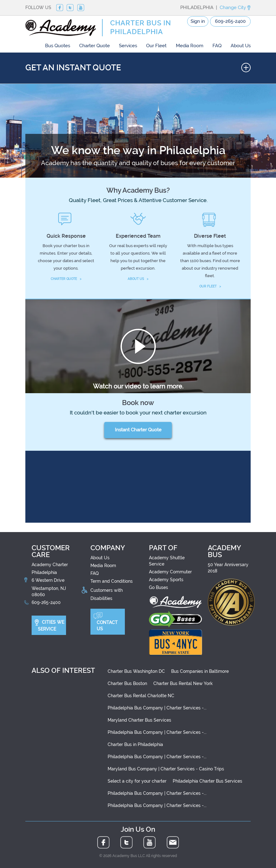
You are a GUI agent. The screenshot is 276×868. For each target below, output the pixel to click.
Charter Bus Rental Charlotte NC (141, 696)
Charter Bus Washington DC (136, 671)
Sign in (198, 21)
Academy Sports (166, 580)
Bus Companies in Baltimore (200, 671)
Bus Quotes (58, 46)
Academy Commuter (170, 572)
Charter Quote (95, 46)
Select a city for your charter (137, 781)
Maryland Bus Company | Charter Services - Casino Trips (166, 769)
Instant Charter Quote (138, 430)
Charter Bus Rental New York (183, 683)
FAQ (217, 46)
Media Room (190, 46)
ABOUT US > (138, 279)
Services (128, 46)
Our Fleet (156, 46)
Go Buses (158, 587)
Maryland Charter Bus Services (139, 720)
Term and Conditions (112, 581)
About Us (241, 46)
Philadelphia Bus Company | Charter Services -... (157, 708)
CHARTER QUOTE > (66, 279)
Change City (235, 8)
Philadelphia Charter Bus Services (207, 781)
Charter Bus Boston (127, 683)
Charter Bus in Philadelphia (135, 744)
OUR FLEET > (210, 286)
